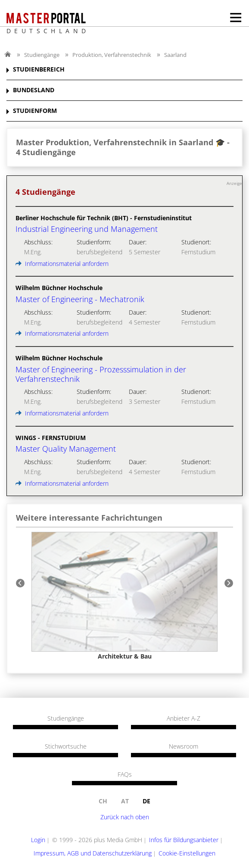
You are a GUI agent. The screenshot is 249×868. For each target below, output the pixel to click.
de (146, 801)
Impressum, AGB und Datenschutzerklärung (93, 853)
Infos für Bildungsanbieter (184, 840)
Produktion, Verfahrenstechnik (112, 55)
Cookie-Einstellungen (187, 853)
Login (38, 840)
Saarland (175, 55)
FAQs (125, 774)
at (125, 801)
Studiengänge (42, 55)
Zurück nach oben (125, 817)
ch (103, 801)
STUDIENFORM (35, 111)
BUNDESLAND (34, 90)
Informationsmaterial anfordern (62, 264)
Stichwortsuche (66, 746)
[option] (124, 596)
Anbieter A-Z (184, 718)
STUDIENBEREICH (39, 70)
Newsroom (184, 746)
